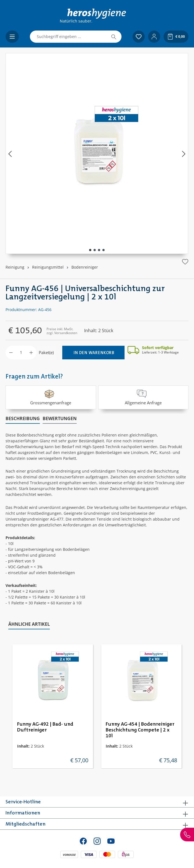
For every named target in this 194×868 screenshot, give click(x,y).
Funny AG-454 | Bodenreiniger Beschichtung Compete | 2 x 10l (140, 730)
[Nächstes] (184, 154)
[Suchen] (114, 37)
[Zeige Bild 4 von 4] (104, 250)
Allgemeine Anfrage (143, 397)
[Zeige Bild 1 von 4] (90, 250)
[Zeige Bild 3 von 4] (99, 250)
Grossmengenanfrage (51, 397)
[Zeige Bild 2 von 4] (95, 250)
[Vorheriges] (10, 154)
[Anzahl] (21, 353)
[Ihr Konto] (154, 37)
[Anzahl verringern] (11, 353)
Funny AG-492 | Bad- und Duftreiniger (45, 727)
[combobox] (68, 37)
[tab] (23, 419)
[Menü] (12, 37)
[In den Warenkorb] (93, 353)
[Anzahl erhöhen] (31, 353)
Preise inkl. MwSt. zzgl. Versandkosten (62, 331)
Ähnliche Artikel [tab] (29, 624)
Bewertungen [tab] (60, 418)
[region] (97, 153)
